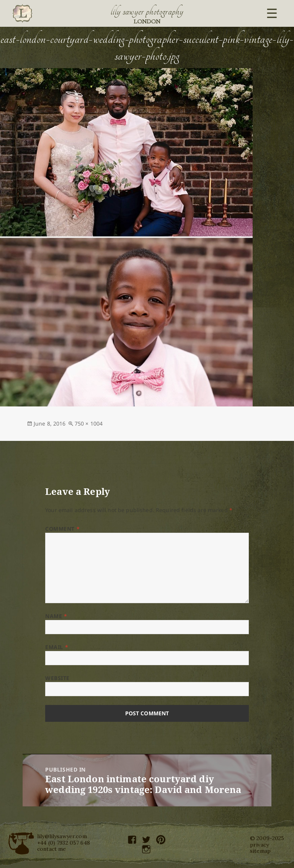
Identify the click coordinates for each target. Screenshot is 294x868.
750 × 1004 (89, 423)
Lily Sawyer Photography (147, 11)
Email (57, 647)
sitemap (260, 851)
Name (56, 616)
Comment (62, 529)
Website (57, 678)
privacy (259, 845)
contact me (51, 849)
